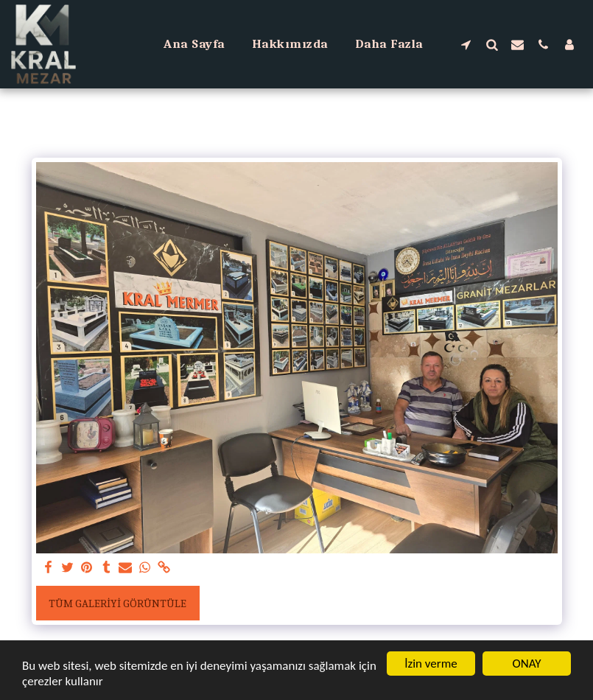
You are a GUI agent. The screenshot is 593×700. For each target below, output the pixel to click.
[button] (466, 44)
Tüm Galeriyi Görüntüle (117, 603)
